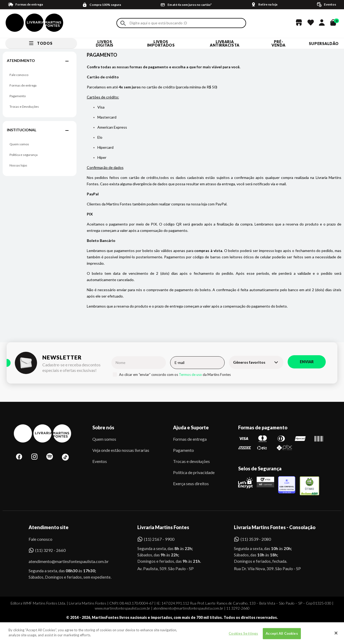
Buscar (123, 23)
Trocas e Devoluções (24, 107)
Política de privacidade (194, 472)
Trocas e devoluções (191, 461)
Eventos (100, 461)
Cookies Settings (243, 637)
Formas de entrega (23, 85)
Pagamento (18, 96)
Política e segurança (24, 155)
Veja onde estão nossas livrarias (121, 450)
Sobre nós (103, 427)
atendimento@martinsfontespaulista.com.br (64, 561)
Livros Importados (161, 43)
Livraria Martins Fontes (163, 527)
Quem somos (19, 144)
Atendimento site (49, 527)
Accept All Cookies (282, 637)
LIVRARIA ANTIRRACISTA (225, 43)
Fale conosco (19, 75)
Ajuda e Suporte (191, 427)
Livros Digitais (105, 43)
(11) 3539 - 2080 (256, 539)
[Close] (336, 637)
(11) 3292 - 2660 (50, 550)
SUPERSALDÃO (324, 44)
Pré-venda (279, 43)
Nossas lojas (18, 165)
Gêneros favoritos (249, 362)
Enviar (307, 362)
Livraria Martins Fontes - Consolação (275, 527)
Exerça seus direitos (191, 483)
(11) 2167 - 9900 (159, 539)
